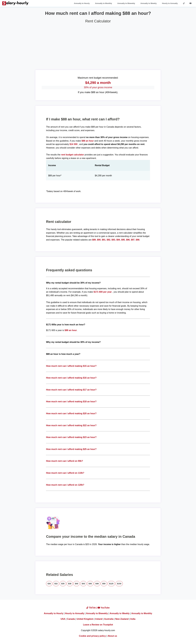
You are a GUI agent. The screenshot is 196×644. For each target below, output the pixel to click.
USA (63, 619)
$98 (138, 240)
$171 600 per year (103, 292)
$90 (99, 240)
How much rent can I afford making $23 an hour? (71, 437)
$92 (109, 240)
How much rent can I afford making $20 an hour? (71, 413)
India (133, 619)
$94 (118, 240)
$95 (123, 240)
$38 (70, 584)
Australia (109, 619)
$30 (49, 584)
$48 (97, 584)
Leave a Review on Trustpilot (98, 625)
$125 (111, 584)
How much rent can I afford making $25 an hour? (71, 449)
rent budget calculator (73, 155)
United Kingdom (85, 619)
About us (112, 636)
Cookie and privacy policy (92, 636)
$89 (94, 240)
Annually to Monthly (103, 3)
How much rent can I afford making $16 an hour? (71, 378)
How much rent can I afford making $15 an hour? (71, 366)
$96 (128, 240)
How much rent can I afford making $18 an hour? (71, 402)
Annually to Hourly (82, 3)
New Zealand (122, 619)
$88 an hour (88, 141)
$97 (133, 240)
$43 (83, 584)
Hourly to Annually (170, 3)
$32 (56, 584)
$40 (76, 584)
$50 (104, 584)
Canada (71, 619)
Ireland (99, 619)
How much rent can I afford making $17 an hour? (71, 390)
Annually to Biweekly (126, 3)
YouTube (104, 608)
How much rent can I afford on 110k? (65, 473)
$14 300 (73, 144)
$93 (113, 240)
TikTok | (92, 608)
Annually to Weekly (149, 3)
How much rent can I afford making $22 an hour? (71, 425)
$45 (90, 584)
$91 (104, 240)
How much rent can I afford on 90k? (64, 461)
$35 (63, 584)
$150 (119, 584)
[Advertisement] (98, 45)
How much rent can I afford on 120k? (65, 485)
